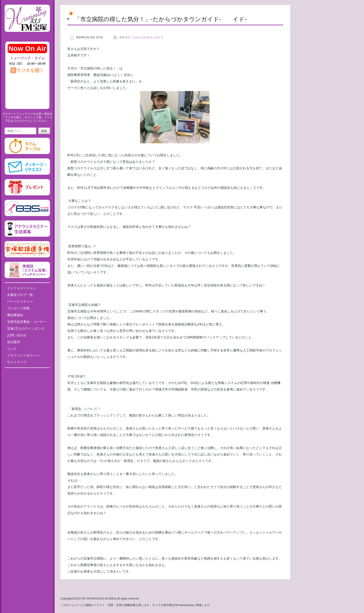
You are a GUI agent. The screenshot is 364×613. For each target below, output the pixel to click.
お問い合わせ (17, 335)
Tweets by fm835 (27, 373)
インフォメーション (22, 288)
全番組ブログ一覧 (20, 295)
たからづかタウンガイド (148, 37)
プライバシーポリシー (23, 355)
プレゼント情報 (18, 308)
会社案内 (13, 342)
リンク (12, 349)
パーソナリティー (20, 302)
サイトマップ (17, 362)
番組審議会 (15, 315)
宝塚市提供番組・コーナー (26, 322)
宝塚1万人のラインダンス (26, 328)
